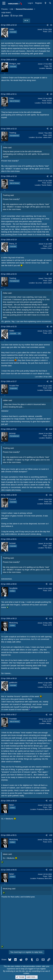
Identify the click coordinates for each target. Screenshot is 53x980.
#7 (51, 274)
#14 (51, 619)
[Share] (47, 25)
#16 (51, 715)
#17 (51, 801)
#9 (51, 381)
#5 (51, 176)
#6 (51, 240)
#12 (51, 539)
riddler (6, 16)
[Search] (50, 3)
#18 (51, 835)
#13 (51, 584)
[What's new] (46, 3)
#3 (51, 94)
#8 (51, 327)
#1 (51, 25)
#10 (51, 429)
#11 (51, 495)
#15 (51, 678)
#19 (51, 870)
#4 (51, 129)
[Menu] (4, 3)
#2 (51, 60)
